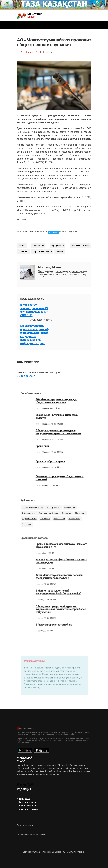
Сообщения (38, 246)
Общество (23, 251)
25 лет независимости (33, 511)
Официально (58, 246)
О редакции (24, 799)
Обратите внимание (42, 251)
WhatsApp (53, 232)
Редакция (67, 517)
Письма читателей (80, 246)
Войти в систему (26, 376)
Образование (29, 517)
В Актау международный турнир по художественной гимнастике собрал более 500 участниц (61, 614)
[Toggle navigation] (19, 25)
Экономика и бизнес (49, 517)
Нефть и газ (59, 523)
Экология (27, 528)
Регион (22, 246)
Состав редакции (26, 806)
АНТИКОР (45, 523)
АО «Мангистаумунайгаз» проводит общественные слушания (56, 404)
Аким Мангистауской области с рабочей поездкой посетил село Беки (59, 581)
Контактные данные (28, 809)
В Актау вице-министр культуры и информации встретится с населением (58, 435)
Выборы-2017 (54, 511)
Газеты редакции (26, 802)
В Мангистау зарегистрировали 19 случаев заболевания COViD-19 (34, 310)
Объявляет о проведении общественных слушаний (60, 481)
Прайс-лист (42, 449)
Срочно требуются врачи (50, 465)
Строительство (29, 523)
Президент (80, 517)
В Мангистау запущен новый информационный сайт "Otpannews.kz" (58, 597)
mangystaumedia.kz (26, 765)
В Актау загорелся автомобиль (54, 630)
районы (60, 251)
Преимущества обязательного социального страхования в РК (61, 550)
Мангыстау (70, 511)
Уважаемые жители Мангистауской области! (57, 420)
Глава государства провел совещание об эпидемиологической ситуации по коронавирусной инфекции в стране (34, 334)
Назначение (74, 523)
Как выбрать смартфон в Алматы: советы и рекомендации (61, 566)
